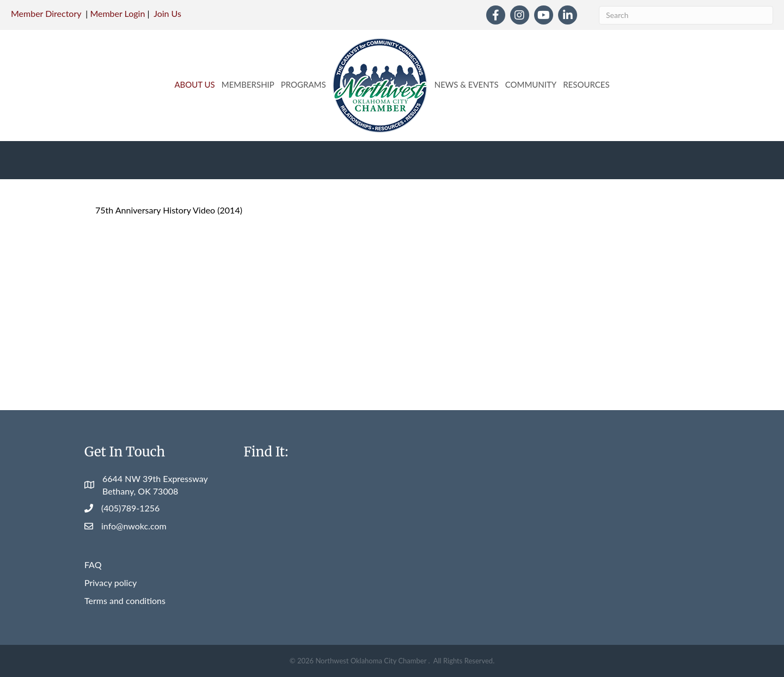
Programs (304, 84)
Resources (586, 84)
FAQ (93, 565)
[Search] (686, 15)
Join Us (167, 13)
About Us (194, 84)
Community (531, 84)
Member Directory (46, 13)
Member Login (117, 13)
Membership (248, 84)
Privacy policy (111, 583)
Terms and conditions (125, 600)
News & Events (467, 84)
